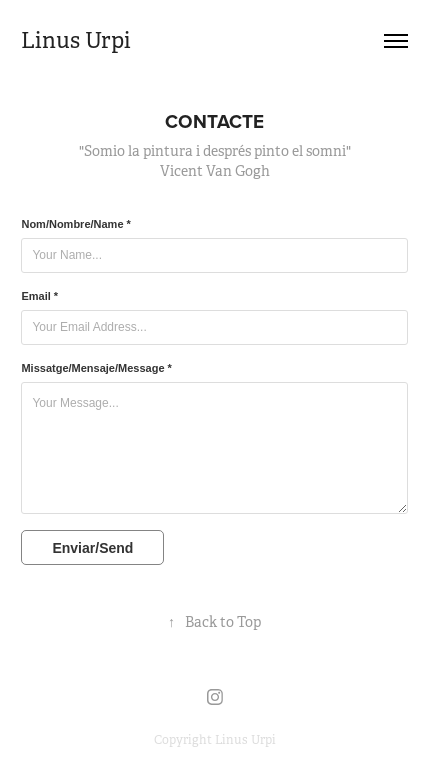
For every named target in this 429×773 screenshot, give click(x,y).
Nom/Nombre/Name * (75, 224)
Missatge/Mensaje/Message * (96, 368)
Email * (39, 296)
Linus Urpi (76, 40)
